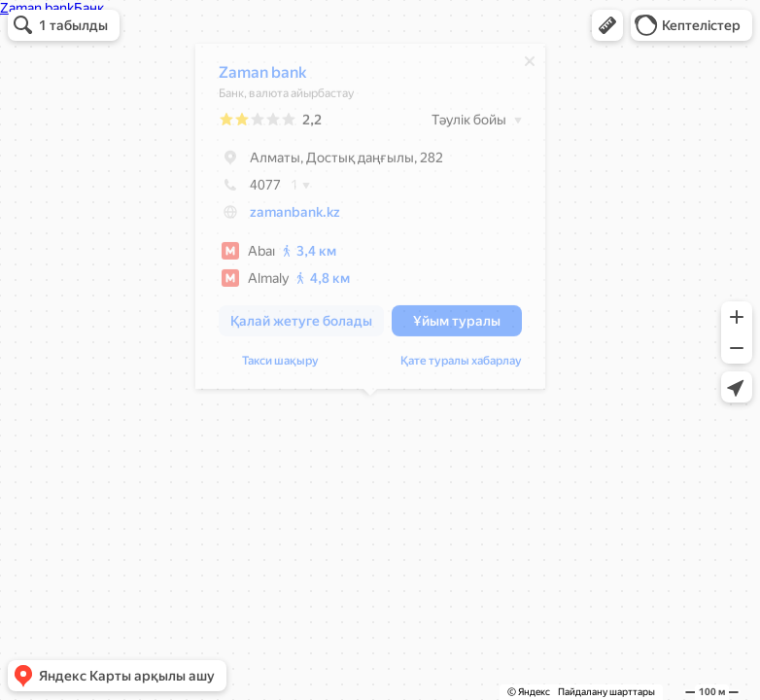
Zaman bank (262, 77)
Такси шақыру (280, 366)
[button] (607, 25)
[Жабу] (530, 66)
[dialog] (370, 221)
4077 (250, 190)
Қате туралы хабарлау (461, 366)
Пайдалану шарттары (606, 692)
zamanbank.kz (295, 217)
